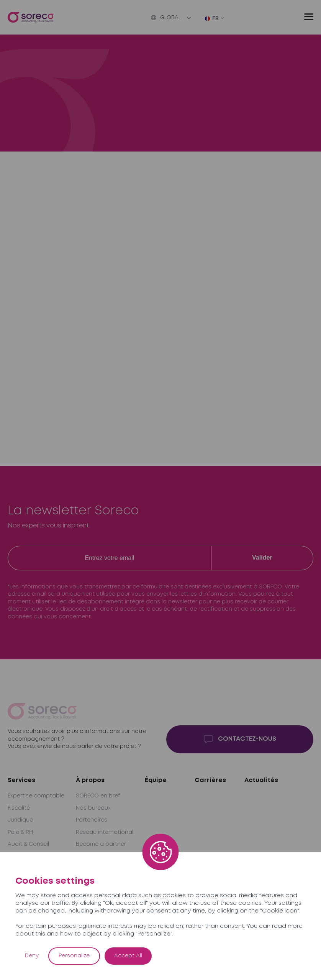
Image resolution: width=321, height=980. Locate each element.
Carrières (210, 780)
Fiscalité (19, 808)
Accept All (128, 956)
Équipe (156, 780)
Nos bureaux (93, 808)
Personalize (74, 956)
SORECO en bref (98, 796)
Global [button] (166, 18)
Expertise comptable (36, 796)
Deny (32, 956)
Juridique (20, 820)
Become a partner (101, 844)
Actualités (261, 780)
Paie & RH (20, 832)
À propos (90, 780)
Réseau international (105, 832)
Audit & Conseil (28, 844)
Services (21, 780)
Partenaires (92, 820)
